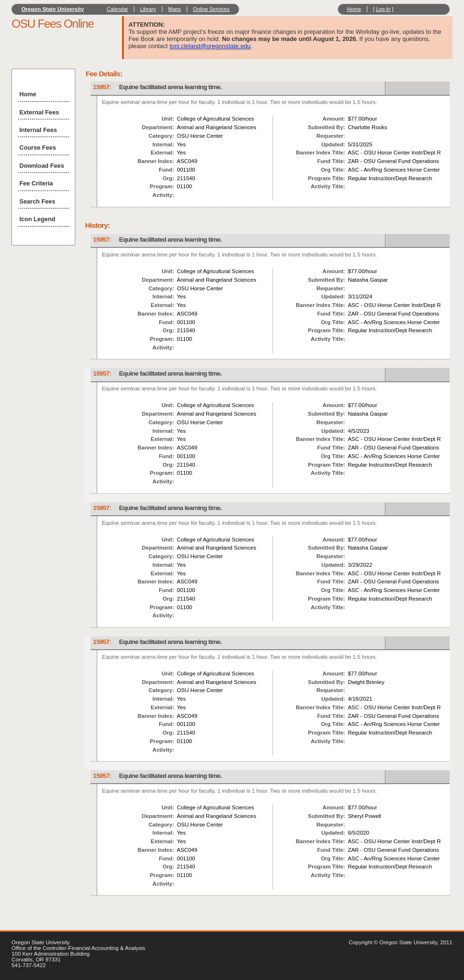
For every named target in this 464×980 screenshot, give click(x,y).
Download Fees (42, 166)
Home (354, 9)
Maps (175, 9)
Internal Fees (38, 130)
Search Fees (37, 201)
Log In (383, 9)
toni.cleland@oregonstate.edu (210, 46)
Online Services (211, 9)
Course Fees (38, 148)
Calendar (117, 9)
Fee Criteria (36, 183)
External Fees (39, 112)
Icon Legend (37, 219)
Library (148, 9)
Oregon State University (53, 9)
